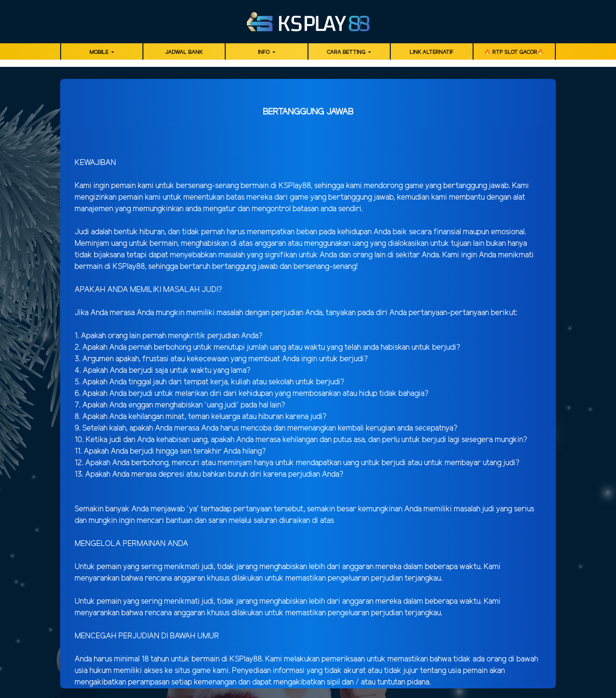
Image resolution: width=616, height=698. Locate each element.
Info (264, 52)
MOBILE (100, 52)
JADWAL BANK (184, 52)
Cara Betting (347, 52)
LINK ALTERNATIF (431, 52)
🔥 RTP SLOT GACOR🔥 (514, 52)
